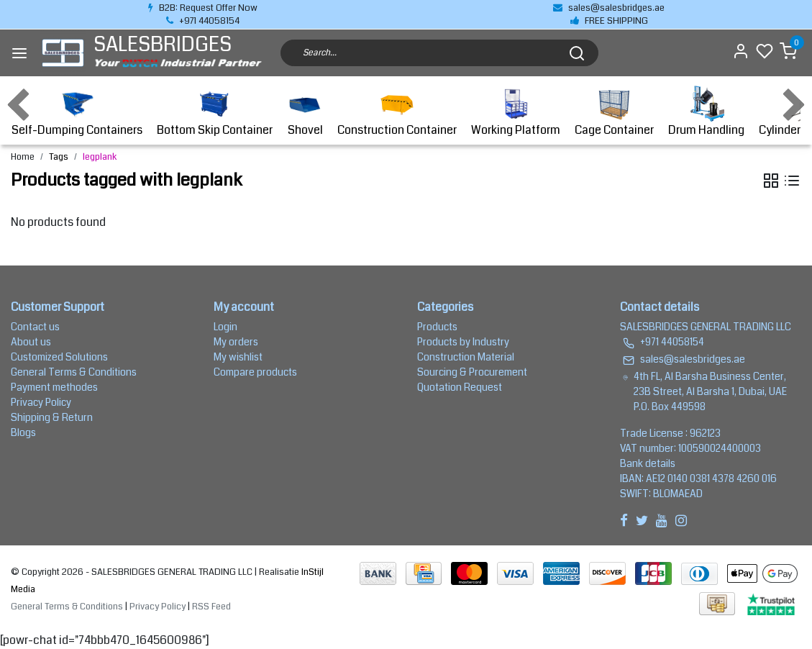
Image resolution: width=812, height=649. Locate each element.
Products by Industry (463, 342)
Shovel (305, 112)
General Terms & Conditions (74, 372)
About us (31, 342)
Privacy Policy (41, 402)
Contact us (35, 327)
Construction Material (466, 357)
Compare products (255, 372)
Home (23, 157)
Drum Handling (706, 112)
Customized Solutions (59, 357)
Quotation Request (460, 387)
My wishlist (238, 357)
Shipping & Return (52, 417)
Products (437, 327)
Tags (59, 157)
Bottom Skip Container (215, 112)
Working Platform (516, 112)
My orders (236, 342)
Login (225, 327)
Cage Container (614, 112)
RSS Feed (211, 607)
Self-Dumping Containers (77, 112)
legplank (100, 157)
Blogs (23, 432)
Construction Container (397, 112)
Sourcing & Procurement (472, 372)
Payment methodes (54, 387)
